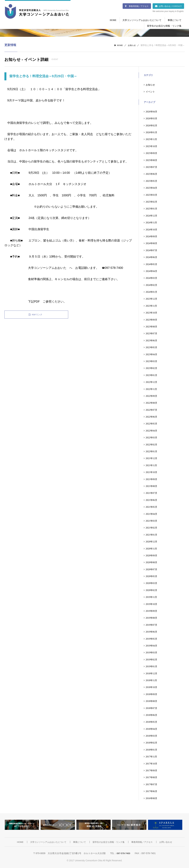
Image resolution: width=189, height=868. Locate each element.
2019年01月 (151, 666)
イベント (150, 91)
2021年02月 (151, 527)
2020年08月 (151, 562)
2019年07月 (151, 624)
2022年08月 (151, 402)
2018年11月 (151, 680)
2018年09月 (151, 694)
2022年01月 (151, 451)
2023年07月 (151, 333)
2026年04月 (151, 111)
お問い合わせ (170, 841)
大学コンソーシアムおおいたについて (140, 20)
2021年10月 (151, 472)
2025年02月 (151, 201)
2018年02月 (151, 742)
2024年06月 (151, 257)
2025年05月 (151, 180)
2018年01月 (151, 749)
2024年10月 (151, 229)
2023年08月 (151, 326)
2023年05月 (151, 347)
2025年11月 (151, 139)
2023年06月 (151, 340)
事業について (174, 20)
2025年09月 (151, 153)
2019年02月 (151, 659)
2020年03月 (151, 583)
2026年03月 (151, 118)
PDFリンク (18, 314)
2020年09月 (151, 555)
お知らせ (131, 45)
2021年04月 (151, 513)
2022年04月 (151, 430)
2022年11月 (151, 388)
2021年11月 (151, 465)
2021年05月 (151, 506)
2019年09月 (151, 610)
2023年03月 (151, 361)
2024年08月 (151, 243)
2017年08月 (151, 777)
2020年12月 (151, 541)
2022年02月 (151, 444)
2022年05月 (151, 423)
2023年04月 (151, 354)
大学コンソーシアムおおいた (37, 12)
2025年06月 (151, 173)
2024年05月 (151, 264)
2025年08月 (151, 160)
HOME (110, 20)
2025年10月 (151, 146)
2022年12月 (151, 381)
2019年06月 (151, 631)
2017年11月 (151, 756)
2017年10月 (151, 763)
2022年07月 (151, 409)
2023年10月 (151, 312)
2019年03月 (151, 652)
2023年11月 (151, 305)
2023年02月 (151, 368)
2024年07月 (151, 250)
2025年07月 (151, 166)
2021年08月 (151, 485)
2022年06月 (151, 416)
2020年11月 (151, 548)
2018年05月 (151, 721)
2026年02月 (151, 125)
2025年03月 (151, 194)
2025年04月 (151, 187)
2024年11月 (151, 222)
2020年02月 (151, 590)
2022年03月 (151, 437)
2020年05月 (151, 576)
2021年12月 (151, 458)
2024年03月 (151, 277)
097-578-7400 (123, 853)
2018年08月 (151, 700)
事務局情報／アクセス (139, 6)
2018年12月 (151, 673)
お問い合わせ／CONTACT (170, 6)
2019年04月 (151, 645)
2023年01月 (151, 375)
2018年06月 (151, 714)
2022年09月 (151, 395)
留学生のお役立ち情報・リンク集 (164, 26)
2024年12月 (151, 215)
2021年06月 (151, 499)
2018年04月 (151, 728)
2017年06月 (151, 791)
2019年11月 (151, 597)
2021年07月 (151, 492)
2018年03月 (151, 735)
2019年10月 (151, 603)
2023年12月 (151, 298)
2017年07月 (151, 784)
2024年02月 (151, 284)
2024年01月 (151, 291)
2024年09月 (151, 236)
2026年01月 (151, 132)
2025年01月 (151, 208)
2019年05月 (151, 638)
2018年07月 (151, 707)
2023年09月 (151, 319)
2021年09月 (151, 479)
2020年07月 (151, 569)
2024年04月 (151, 270)
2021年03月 (151, 520)
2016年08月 (151, 798)
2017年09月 (151, 770)
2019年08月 (151, 617)
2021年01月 (151, 534)
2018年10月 (151, 687)
